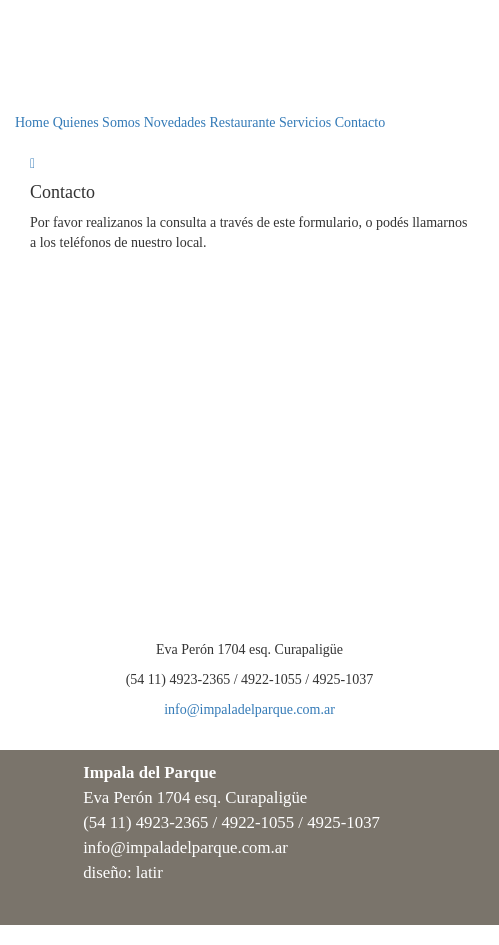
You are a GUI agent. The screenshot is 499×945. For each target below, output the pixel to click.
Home (32, 122)
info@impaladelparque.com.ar (249, 709)
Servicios (305, 122)
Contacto (360, 122)
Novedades (175, 122)
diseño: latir (123, 872)
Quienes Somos (97, 122)
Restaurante (242, 122)
